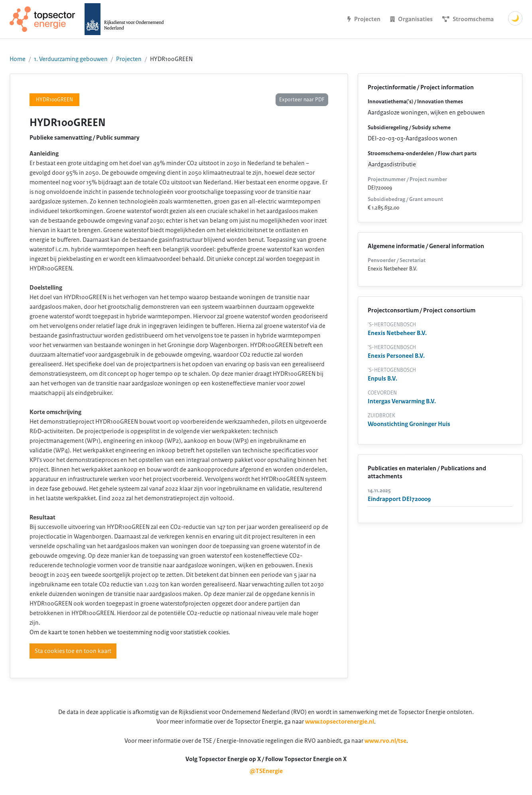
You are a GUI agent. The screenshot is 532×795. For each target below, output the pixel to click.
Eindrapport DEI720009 (399, 499)
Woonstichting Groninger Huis (409, 424)
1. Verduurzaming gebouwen (71, 59)
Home (18, 59)
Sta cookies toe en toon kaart (73, 651)
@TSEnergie (266, 771)
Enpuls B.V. (382, 379)
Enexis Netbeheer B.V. (397, 333)
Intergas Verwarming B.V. (402, 401)
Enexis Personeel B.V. (396, 356)
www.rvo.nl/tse (385, 741)
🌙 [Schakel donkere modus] (515, 18)
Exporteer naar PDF (302, 100)
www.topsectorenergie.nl (340, 722)
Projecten (129, 59)
